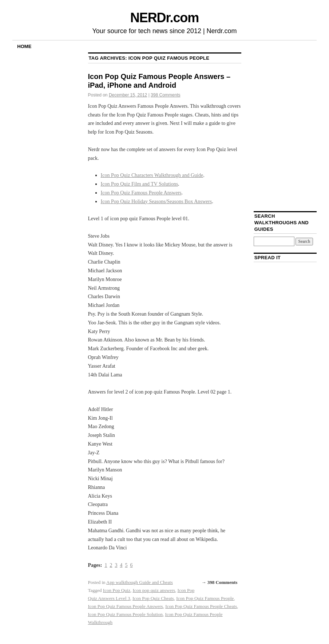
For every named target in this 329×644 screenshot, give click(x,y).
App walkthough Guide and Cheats (140, 582)
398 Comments (165, 95)
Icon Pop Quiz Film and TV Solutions (140, 184)
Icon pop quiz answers (154, 590)
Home (24, 46)
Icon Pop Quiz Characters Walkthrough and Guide (152, 175)
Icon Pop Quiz (117, 590)
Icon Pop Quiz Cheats (153, 598)
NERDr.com (164, 18)
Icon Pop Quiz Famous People (205, 598)
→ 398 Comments (219, 582)
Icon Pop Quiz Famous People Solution (125, 614)
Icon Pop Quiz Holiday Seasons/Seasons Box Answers (156, 202)
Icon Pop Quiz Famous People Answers (141, 193)
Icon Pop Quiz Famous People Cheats (201, 606)
